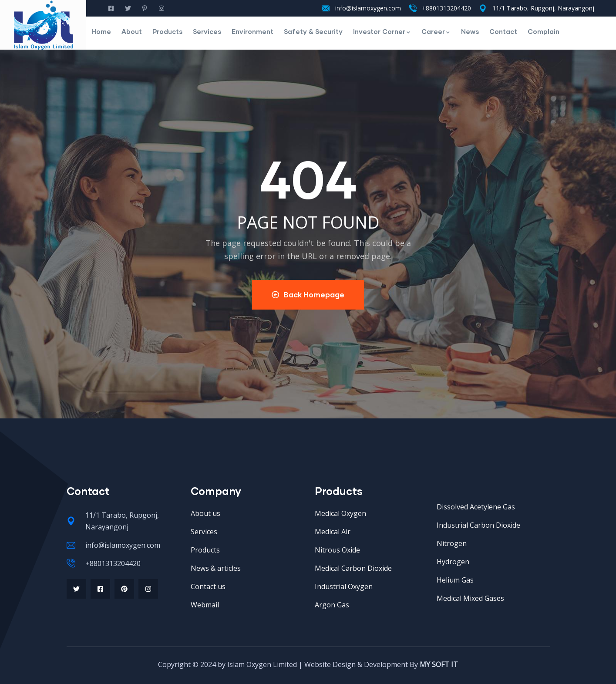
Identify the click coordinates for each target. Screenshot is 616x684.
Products (167, 31)
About (132, 31)
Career (436, 31)
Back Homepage (308, 295)
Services (207, 31)
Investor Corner (382, 31)
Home (101, 31)
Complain (544, 31)
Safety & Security (313, 31)
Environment (252, 31)
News (470, 31)
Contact (503, 31)
